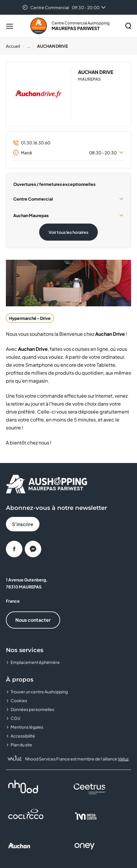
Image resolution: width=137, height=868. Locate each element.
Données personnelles (32, 709)
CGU (15, 718)
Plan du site (21, 745)
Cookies (19, 700)
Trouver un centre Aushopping (39, 692)
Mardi (68, 153)
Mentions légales (27, 727)
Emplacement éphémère (35, 662)
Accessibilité (23, 736)
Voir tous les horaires (68, 232)
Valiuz (123, 759)
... (29, 46)
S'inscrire (23, 524)
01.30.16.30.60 (32, 143)
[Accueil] (15, 46)
